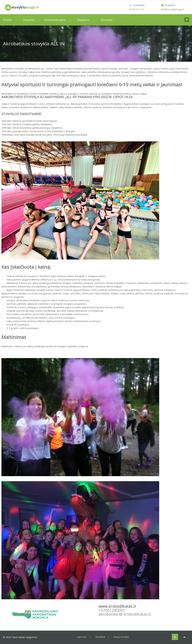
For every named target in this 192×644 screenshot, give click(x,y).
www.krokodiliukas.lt (117, 606)
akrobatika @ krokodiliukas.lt (125, 614)
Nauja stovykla (121, 637)
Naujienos (83, 20)
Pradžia (7, 20)
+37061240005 (112, 610)
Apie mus (82, 637)
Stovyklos (29, 20)
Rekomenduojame (55, 20)
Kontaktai (107, 20)
